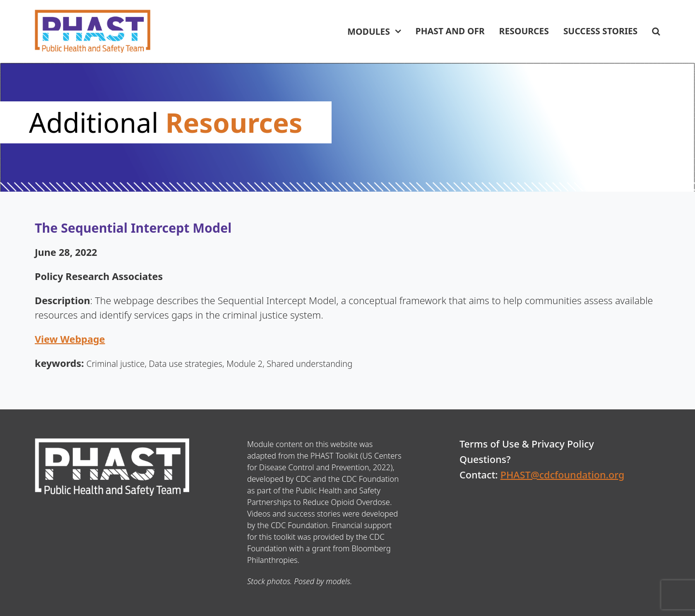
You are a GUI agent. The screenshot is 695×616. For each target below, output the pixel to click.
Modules (369, 31)
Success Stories (600, 31)
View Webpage (70, 339)
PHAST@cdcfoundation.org (563, 475)
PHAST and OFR (450, 31)
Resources (524, 31)
